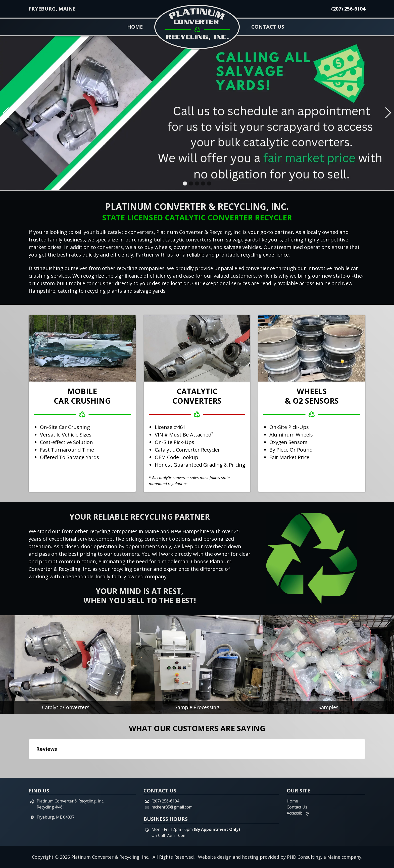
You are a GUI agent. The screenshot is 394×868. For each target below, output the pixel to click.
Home (135, 27)
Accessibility (298, 813)
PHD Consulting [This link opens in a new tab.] (304, 857)
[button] (185, 183)
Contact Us (268, 27)
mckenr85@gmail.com (172, 807)
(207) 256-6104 (348, 9)
